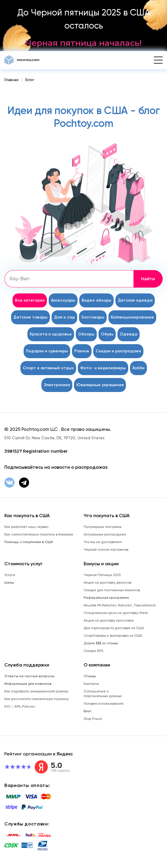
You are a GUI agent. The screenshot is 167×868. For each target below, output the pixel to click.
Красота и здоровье (51, 334)
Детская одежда (135, 300)
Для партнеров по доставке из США (114, 628)
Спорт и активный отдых (48, 368)
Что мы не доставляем (103, 542)
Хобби (138, 368)
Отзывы (90, 676)
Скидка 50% (94, 651)
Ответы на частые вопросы (29, 676)
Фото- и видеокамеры (103, 368)
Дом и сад (64, 317)
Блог (30, 80)
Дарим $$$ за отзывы (101, 643)
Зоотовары (93, 317)
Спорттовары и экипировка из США (113, 636)
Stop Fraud (93, 719)
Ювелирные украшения (100, 385)
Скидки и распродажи (118, 351)
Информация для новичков (28, 684)
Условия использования (103, 703)
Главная (11, 80)
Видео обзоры (96, 300)
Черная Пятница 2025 (102, 575)
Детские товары (30, 317)
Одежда (129, 334)
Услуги (10, 575)
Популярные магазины (103, 527)
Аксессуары (63, 300)
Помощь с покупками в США (29, 542)
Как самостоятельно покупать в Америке (39, 534)
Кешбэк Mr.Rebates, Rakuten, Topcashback (120, 605)
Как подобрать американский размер (36, 691)
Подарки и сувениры (47, 351)
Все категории (30, 300)
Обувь (107, 334)
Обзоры (86, 334)
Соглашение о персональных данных (103, 694)
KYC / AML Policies (20, 706)
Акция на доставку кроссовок (109, 620)
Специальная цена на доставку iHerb (116, 613)
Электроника (57, 385)
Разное (82, 351)
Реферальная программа (106, 598)
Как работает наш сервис (27, 527)
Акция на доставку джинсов (107, 582)
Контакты (91, 684)
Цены (9, 582)
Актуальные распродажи (105, 534)
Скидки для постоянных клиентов (112, 590)
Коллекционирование (132, 317)
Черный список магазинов (106, 549)
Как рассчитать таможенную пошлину (37, 699)
